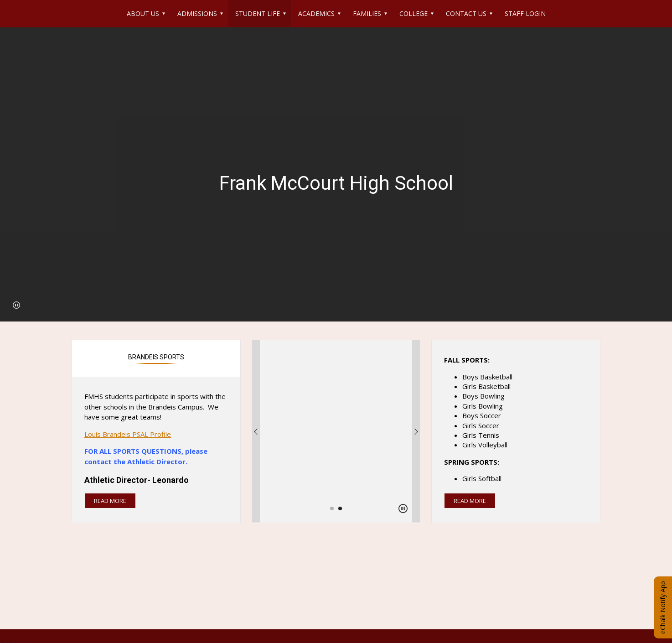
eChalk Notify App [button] (663, 607)
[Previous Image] (256, 431)
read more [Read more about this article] (470, 501)
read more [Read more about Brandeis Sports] (110, 501)
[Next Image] (416, 431)
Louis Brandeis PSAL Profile (128, 434)
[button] (16, 305)
